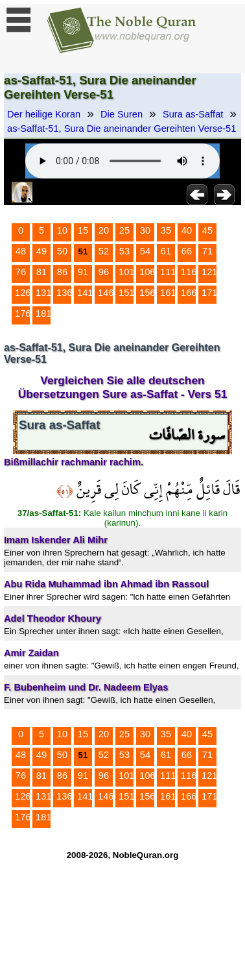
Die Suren (122, 114)
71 (207, 251)
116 (189, 272)
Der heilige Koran (44, 114)
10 (62, 230)
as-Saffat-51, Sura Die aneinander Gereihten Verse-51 (122, 129)
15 (83, 230)
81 (41, 272)
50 (62, 251)
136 (64, 293)
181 (43, 313)
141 (85, 293)
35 (166, 230)
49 (41, 251)
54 (145, 251)
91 (83, 272)
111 (168, 272)
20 (104, 230)
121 (209, 272)
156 (147, 293)
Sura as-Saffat (193, 114)
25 (124, 230)
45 (207, 230)
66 (187, 251)
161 (168, 293)
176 (23, 313)
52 (104, 251)
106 (147, 272)
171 (209, 293)
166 (189, 293)
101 (126, 272)
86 (62, 272)
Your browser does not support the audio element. (122, 161)
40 (187, 230)
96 (104, 272)
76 (21, 272)
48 (21, 251)
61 (166, 251)
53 (124, 251)
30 (145, 230)
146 (106, 293)
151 (126, 293)
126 (23, 293)
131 (43, 293)
